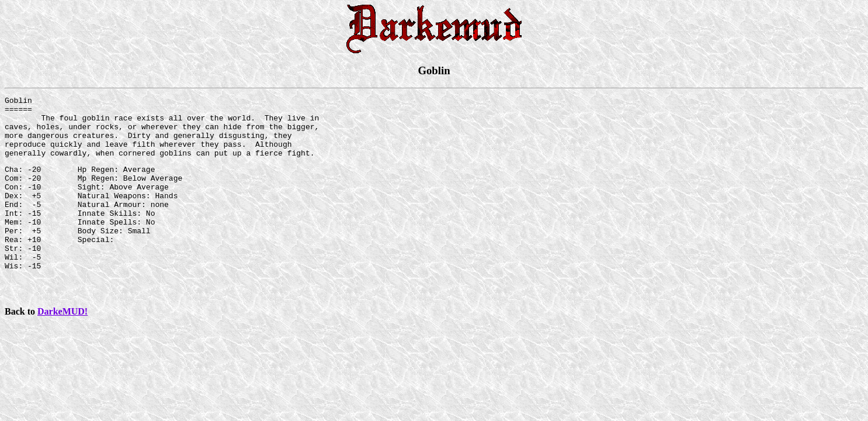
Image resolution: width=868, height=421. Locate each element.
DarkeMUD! (63, 345)
